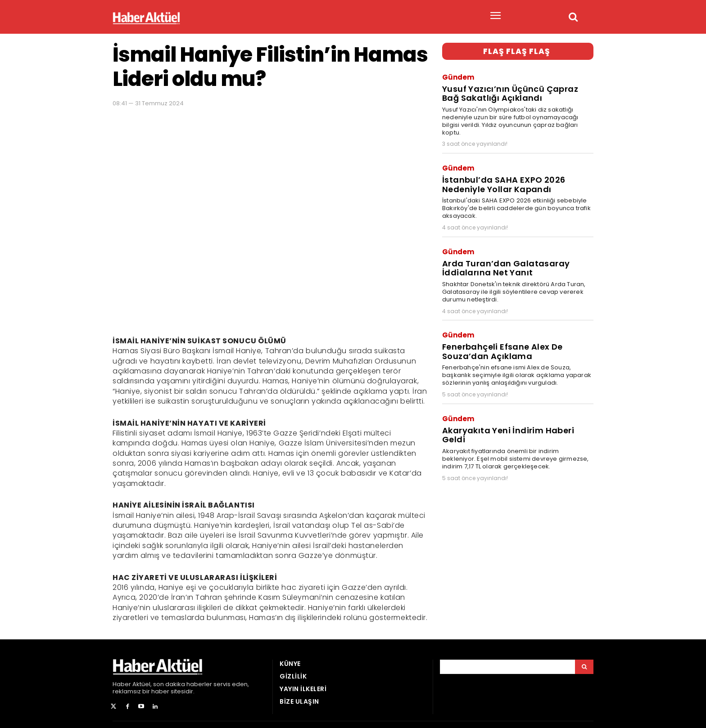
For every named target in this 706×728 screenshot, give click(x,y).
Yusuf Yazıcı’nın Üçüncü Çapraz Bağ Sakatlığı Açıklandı (517, 91)
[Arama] (584, 667)
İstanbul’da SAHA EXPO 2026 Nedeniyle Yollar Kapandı (500, 180)
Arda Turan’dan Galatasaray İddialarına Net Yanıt (502, 261)
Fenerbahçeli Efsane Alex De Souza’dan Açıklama (500, 342)
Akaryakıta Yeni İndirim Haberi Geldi (516, 418)
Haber (122, 684)
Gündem (458, 76)
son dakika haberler (183, 684)
